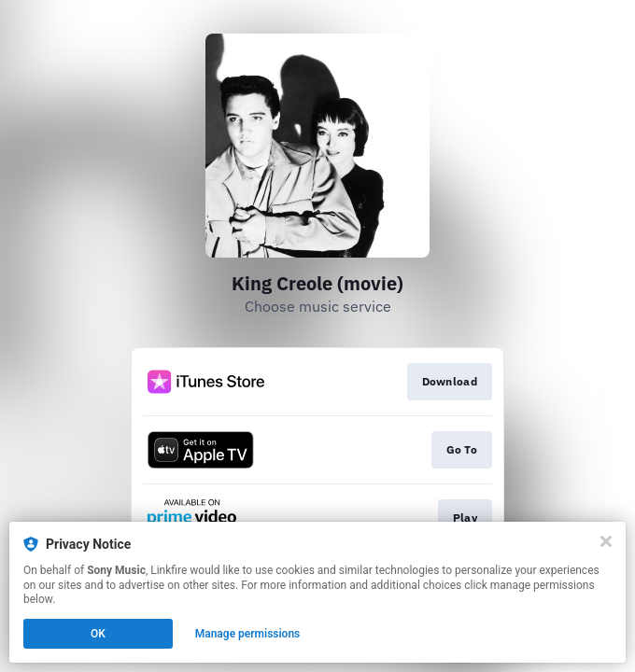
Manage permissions (248, 634)
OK (98, 634)
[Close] (606, 541)
